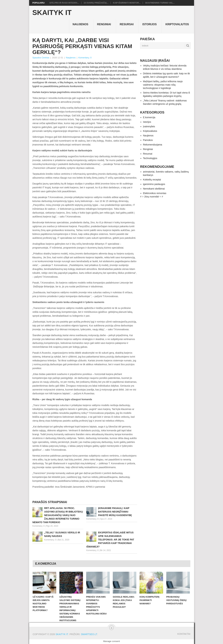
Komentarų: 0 (85, 58)
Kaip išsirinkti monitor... (127, 3)
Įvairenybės (149, 126)
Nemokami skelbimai (154, 189)
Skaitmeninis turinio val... (160, 3)
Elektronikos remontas (155, 193)
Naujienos (80, 24)
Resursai (127, 24)
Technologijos (150, 158)
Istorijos (150, 24)
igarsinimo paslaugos (154, 184)
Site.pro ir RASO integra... (64, 3)
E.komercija (149, 117)
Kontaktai (184, 634)
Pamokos (148, 140)
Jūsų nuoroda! (152, 197)
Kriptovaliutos (177, 24)
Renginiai (104, 24)
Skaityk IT (52, 13)
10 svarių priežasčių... (96, 3)
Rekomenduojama (153, 145)
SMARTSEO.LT (89, 634)
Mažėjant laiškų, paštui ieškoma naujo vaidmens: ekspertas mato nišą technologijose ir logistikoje (163, 85)
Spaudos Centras (41, 58)
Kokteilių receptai (152, 180)
